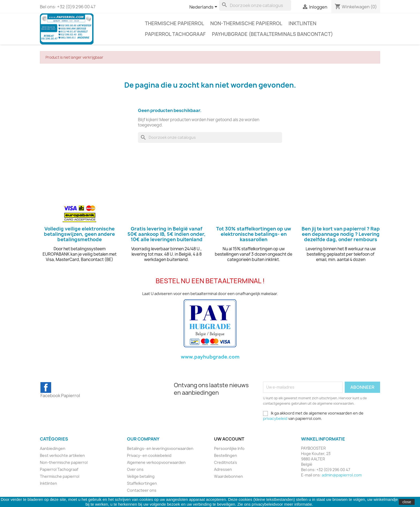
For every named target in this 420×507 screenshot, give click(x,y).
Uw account (229, 439)
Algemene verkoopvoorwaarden (156, 462)
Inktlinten (302, 23)
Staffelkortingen (142, 483)
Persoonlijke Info (229, 448)
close (407, 502)
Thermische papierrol (175, 23)
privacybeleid (275, 418)
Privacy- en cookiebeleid (149, 455)
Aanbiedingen (53, 448)
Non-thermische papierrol (246, 23)
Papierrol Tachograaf (175, 34)
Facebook (46, 387)
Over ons (135, 469)
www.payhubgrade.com (210, 357)
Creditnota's (226, 462)
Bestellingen (226, 455)
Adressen (223, 469)
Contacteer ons (142, 490)
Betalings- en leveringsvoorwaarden (160, 448)
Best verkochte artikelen (62, 455)
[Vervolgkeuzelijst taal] (204, 7)
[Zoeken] (255, 5)
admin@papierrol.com (342, 475)
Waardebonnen (228, 476)
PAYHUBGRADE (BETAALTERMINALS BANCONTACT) (272, 34)
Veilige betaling (141, 476)
